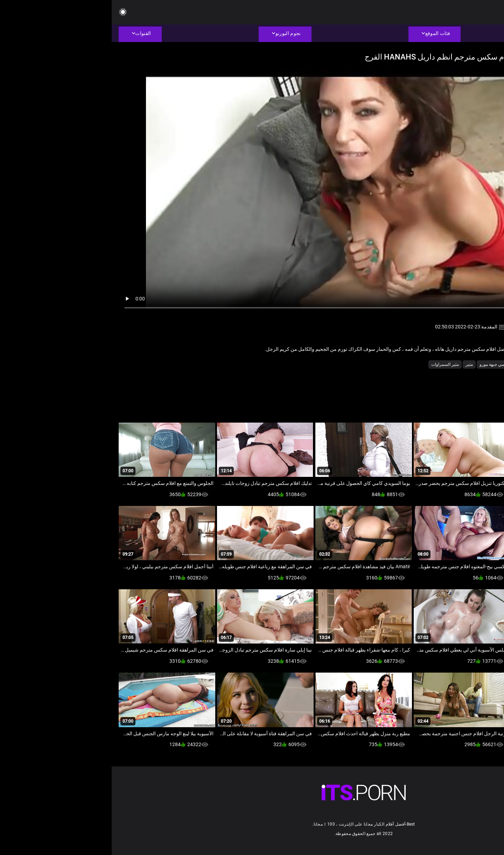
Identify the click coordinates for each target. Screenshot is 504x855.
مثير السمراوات (333, 364)
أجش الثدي (454, 364)
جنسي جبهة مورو (383, 364)
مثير (358, 364)
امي (408, 364)
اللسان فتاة (428, 364)
